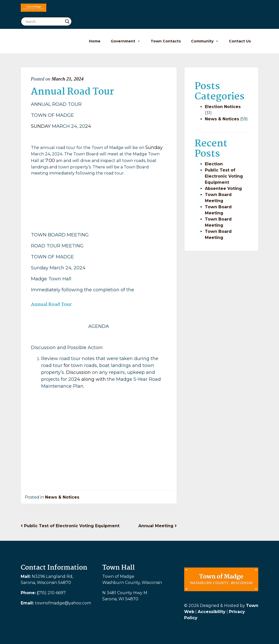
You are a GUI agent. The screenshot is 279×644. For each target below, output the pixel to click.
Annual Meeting (158, 526)
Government (126, 41)
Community (205, 41)
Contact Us (240, 41)
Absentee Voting (223, 188)
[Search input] (44, 21)
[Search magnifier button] (67, 21)
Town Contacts (166, 41)
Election (214, 164)
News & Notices (62, 497)
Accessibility (212, 612)
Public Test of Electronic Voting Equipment (70, 526)
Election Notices (223, 107)
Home (95, 41)
